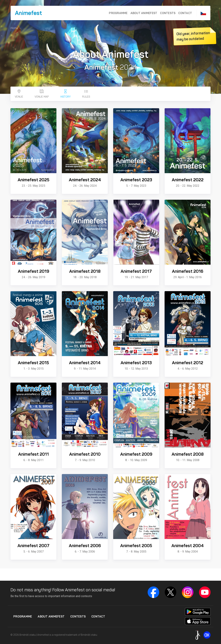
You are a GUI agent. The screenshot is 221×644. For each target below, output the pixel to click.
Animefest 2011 (34, 454)
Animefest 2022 (188, 180)
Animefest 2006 (85, 546)
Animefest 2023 (136, 180)
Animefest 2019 (34, 271)
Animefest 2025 (34, 180)
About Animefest (144, 13)
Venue (19, 94)
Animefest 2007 (33, 546)
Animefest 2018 (85, 271)
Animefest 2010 (85, 454)
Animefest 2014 (85, 363)
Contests (168, 13)
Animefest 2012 (188, 363)
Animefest (28, 13)
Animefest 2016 (188, 271)
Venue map (42, 94)
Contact (185, 13)
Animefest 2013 (136, 363)
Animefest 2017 (136, 271)
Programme (118, 13)
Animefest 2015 (33, 363)
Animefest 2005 (136, 546)
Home (14, 28)
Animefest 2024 (85, 180)
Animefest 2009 (136, 454)
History (66, 94)
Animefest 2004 (188, 546)
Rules (86, 94)
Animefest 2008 (188, 454)
